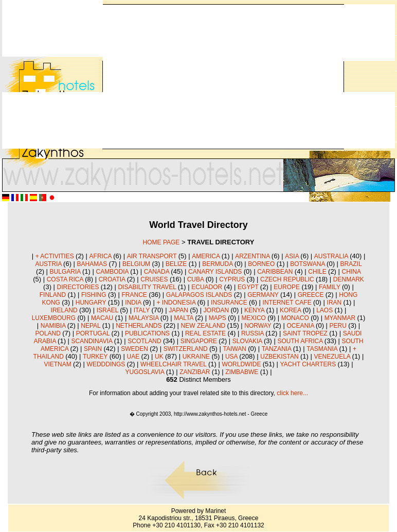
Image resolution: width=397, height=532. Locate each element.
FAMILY (330, 287)
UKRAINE (197, 357)
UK (160, 357)
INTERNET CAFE (288, 303)
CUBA (196, 279)
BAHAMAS (93, 264)
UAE (134, 357)
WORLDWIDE (242, 364)
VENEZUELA (333, 357)
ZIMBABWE (242, 372)
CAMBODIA (113, 272)
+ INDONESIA (177, 303)
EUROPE (287, 287)
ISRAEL (109, 310)
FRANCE (135, 295)
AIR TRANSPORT (153, 256)
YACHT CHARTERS (309, 364)
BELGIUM (137, 264)
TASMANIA (323, 349)
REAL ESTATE (206, 333)
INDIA (134, 303)
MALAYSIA (145, 318)
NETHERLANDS (140, 326)
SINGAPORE (200, 341)
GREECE (312, 295)
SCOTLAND (145, 341)
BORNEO (262, 264)
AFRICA (102, 256)
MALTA (184, 318)
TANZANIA (277, 349)
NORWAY (259, 326)
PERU (339, 326)
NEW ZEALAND (204, 326)
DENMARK (349, 279)
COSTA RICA (66, 279)
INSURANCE (230, 303)
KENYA (255, 310)
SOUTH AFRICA (301, 341)
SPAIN (94, 349)
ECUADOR (207, 287)
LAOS (325, 310)
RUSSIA (253, 333)
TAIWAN (235, 349)
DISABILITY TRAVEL (148, 287)
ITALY (143, 310)
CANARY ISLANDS (216, 272)
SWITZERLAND (186, 349)
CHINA (351, 272)
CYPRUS (233, 279)
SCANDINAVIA (93, 341)
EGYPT (249, 287)
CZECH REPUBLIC (288, 279)
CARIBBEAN (276, 272)
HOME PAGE (161, 242)
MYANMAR (341, 318)
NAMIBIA (54, 326)
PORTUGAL (94, 333)
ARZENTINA (253, 256)
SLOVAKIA (248, 341)
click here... (292, 393)
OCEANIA (301, 326)
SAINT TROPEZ (306, 333)
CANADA (158, 272)
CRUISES (155, 279)
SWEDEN (135, 349)
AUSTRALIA (332, 256)
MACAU (103, 318)
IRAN (335, 303)
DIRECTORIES (79, 287)
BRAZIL (351, 264)
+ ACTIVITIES (56, 256)
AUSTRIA (49, 264)
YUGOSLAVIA (145, 372)
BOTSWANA (308, 264)
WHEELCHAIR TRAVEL (174, 364)
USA (232, 357)
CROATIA (113, 279)
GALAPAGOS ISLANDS (200, 295)
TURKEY (96, 357)
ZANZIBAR (196, 372)
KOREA (291, 310)
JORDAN (217, 310)
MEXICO (255, 318)
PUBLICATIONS (148, 333)
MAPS (218, 318)
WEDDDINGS (107, 364)
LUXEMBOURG (55, 318)
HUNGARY (92, 303)
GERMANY (264, 295)
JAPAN (179, 310)
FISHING (95, 295)
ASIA (293, 256)
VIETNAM (58, 364)
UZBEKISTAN (280, 357)
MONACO (296, 318)
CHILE (318, 272)
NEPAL (91, 326)
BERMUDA (218, 264)
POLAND (49, 333)
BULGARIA (66, 272)
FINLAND (54, 295)
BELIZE (177, 264)
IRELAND (65, 310)
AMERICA (206, 256)
